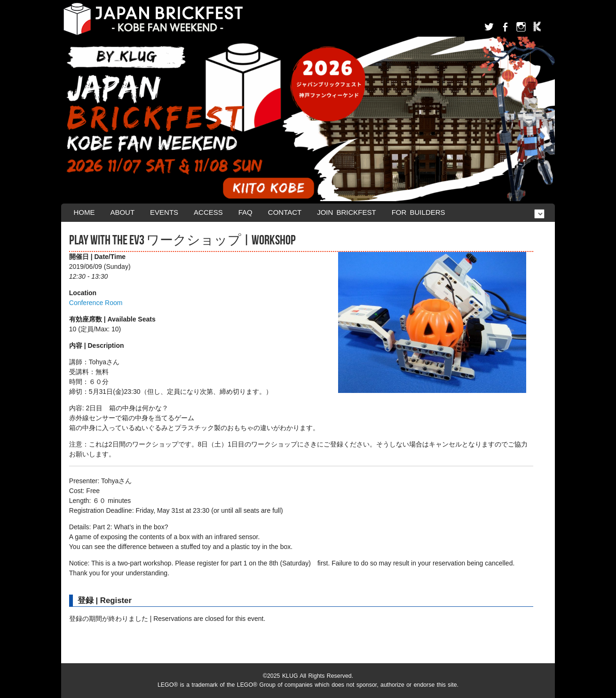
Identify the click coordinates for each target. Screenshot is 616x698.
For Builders (419, 212)
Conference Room (96, 303)
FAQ (245, 212)
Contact (285, 212)
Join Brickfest (347, 212)
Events (164, 212)
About (122, 212)
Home (84, 212)
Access (208, 212)
